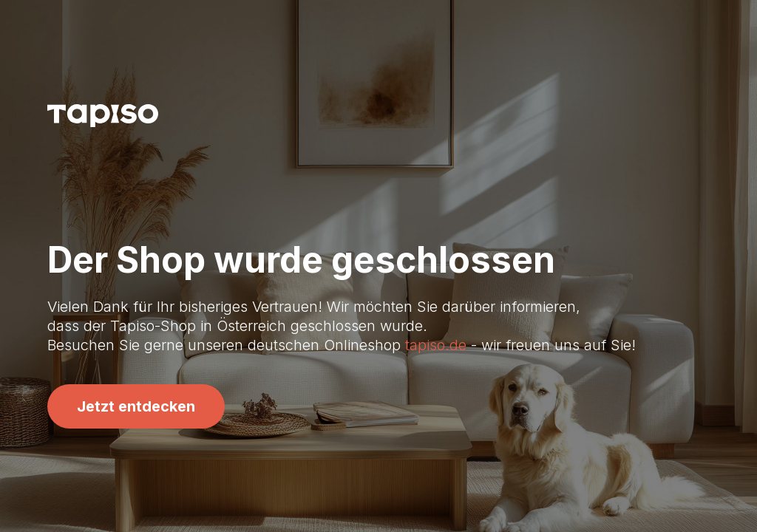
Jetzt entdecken (136, 406)
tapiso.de (436, 345)
